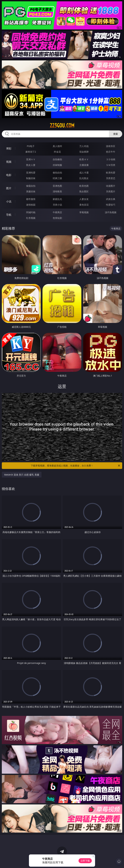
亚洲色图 (57, 186)
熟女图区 (84, 191)
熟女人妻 (31, 165)
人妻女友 (84, 199)
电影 (9, 175)
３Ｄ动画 (111, 159)
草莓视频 (84, 212)
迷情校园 (31, 205)
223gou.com (62, 125)
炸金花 (57, 152)
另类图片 (111, 191)
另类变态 (111, 178)
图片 (9, 188)
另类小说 (57, 205)
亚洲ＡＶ (31, 159)
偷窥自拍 (31, 186)
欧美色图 (84, 186)
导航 (9, 215)
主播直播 (84, 165)
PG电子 (31, 146)
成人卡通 (84, 173)
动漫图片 (111, 186)
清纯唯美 (57, 191)
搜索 (116, 134)
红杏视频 (31, 218)
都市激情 (31, 199)
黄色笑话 (84, 205)
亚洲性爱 (31, 173)
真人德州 (57, 146)
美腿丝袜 (31, 191)
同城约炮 (31, 212)
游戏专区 (111, 146)
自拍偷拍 (57, 159)
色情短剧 (57, 218)
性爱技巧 (111, 205)
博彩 (9, 148)
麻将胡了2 (31, 152)
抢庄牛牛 (111, 152)
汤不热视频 (111, 212)
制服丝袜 (31, 178)
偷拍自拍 (57, 173)
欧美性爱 (111, 173)
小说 (9, 201)
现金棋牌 (84, 152)
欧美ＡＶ (84, 159)
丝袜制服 (57, 165)
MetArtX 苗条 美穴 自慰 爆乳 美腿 (22, 475)
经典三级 (57, 178)
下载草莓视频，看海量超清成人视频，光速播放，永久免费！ (76, 466)
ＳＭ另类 (111, 165)
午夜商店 (57, 212)
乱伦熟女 (84, 178)
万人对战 (84, 146)
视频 (9, 162)
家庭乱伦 (57, 199)
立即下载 (85, 861)
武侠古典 (111, 199)
